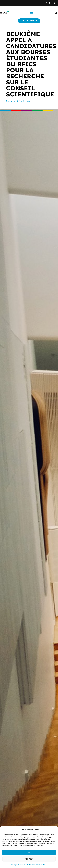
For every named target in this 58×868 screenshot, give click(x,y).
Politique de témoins (18, 865)
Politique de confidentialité (36, 865)
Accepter (29, 852)
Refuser (29, 859)
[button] (31, 13)
